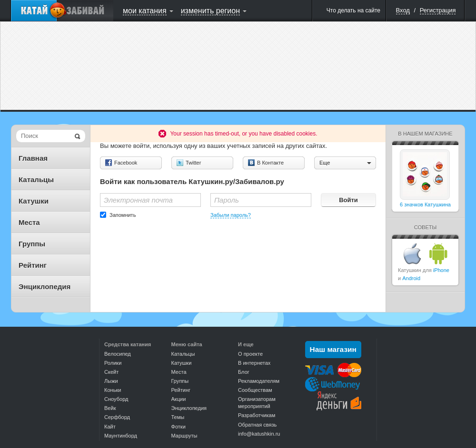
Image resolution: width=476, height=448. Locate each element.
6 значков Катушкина (425, 205)
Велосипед (118, 354)
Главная (33, 158)
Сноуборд (116, 399)
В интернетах (254, 363)
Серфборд (117, 417)
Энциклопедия (45, 287)
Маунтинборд (121, 436)
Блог (244, 372)
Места (29, 222)
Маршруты (184, 436)
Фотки (178, 427)
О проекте (250, 354)
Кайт (110, 427)
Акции (179, 399)
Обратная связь (257, 425)
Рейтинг (33, 265)
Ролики (113, 363)
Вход (403, 10)
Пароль (227, 200)
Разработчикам (257, 415)
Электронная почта (138, 200)
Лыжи (111, 381)
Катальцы (36, 180)
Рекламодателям (259, 381)
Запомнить (123, 215)
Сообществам (255, 390)
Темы (178, 417)
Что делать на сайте (353, 10)
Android (411, 278)
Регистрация (438, 10)
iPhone (441, 270)
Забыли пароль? (231, 215)
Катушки (34, 201)
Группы (32, 244)
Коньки (113, 390)
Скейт (111, 372)
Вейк (110, 408)
